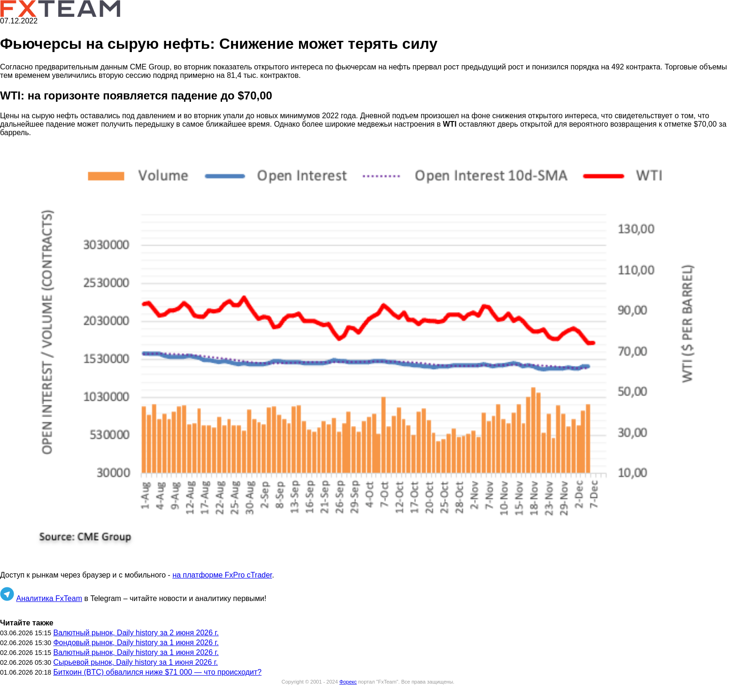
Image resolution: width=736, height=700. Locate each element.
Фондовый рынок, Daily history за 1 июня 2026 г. (136, 643)
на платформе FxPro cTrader (222, 575)
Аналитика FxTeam (49, 598)
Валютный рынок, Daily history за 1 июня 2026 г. (136, 652)
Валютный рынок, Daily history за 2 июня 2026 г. (136, 633)
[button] (368, 354)
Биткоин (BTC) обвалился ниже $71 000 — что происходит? (157, 672)
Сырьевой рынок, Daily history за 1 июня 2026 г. (135, 662)
